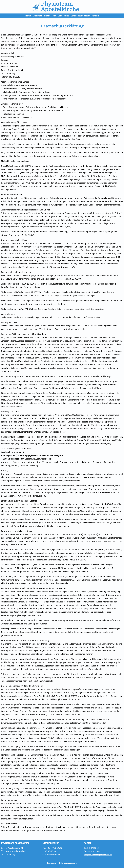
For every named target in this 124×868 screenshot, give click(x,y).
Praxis (47, 16)
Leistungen (37, 16)
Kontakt (95, 16)
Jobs (60, 16)
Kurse (67, 16)
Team (54, 16)
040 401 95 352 (94, 851)
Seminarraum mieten (80, 16)
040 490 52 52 (93, 848)
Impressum (50, 863)
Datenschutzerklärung (69, 863)
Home (28, 16)
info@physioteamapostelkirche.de (99, 855)
